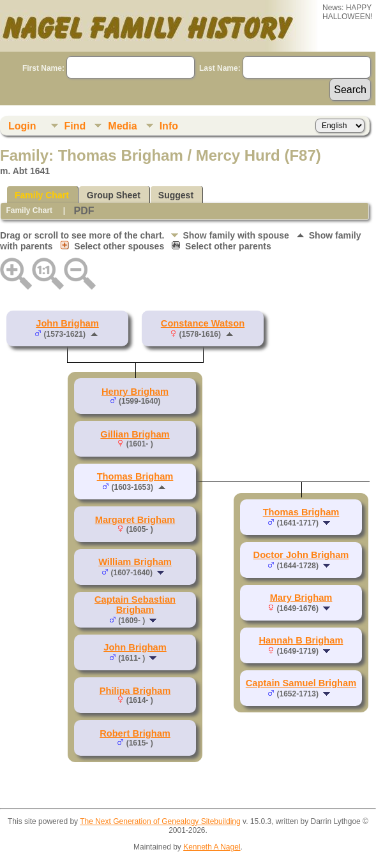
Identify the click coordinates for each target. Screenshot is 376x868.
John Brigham (67, 323)
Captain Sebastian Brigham (135, 605)
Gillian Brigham (135, 434)
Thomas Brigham (135, 476)
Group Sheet (114, 195)
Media (122, 126)
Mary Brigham (301, 598)
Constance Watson (203, 323)
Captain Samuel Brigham (301, 683)
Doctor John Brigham (301, 555)
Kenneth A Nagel (212, 847)
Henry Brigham (135, 392)
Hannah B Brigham (301, 640)
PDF (84, 211)
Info (169, 126)
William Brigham (135, 562)
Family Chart (42, 195)
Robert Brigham (135, 733)
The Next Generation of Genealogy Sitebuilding (160, 821)
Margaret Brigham (135, 520)
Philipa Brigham (135, 691)
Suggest (176, 195)
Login (22, 126)
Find (75, 126)
